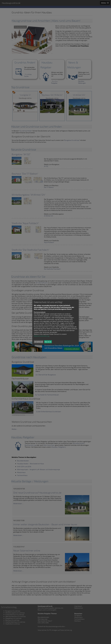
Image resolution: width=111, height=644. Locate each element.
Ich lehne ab (39, 342)
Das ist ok (48, 342)
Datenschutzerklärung (41, 336)
